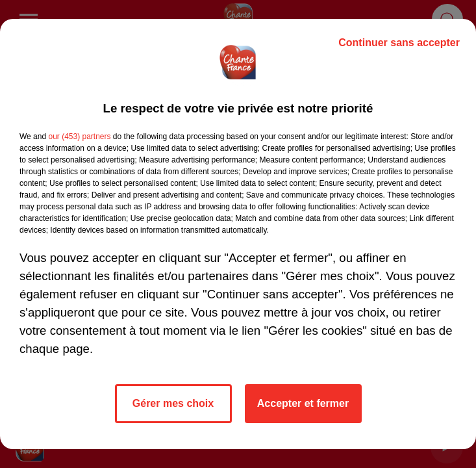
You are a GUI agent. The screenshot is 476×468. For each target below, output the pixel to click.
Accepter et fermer (303, 403)
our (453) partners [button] (79, 136)
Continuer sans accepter (399, 43)
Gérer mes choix (173, 403)
